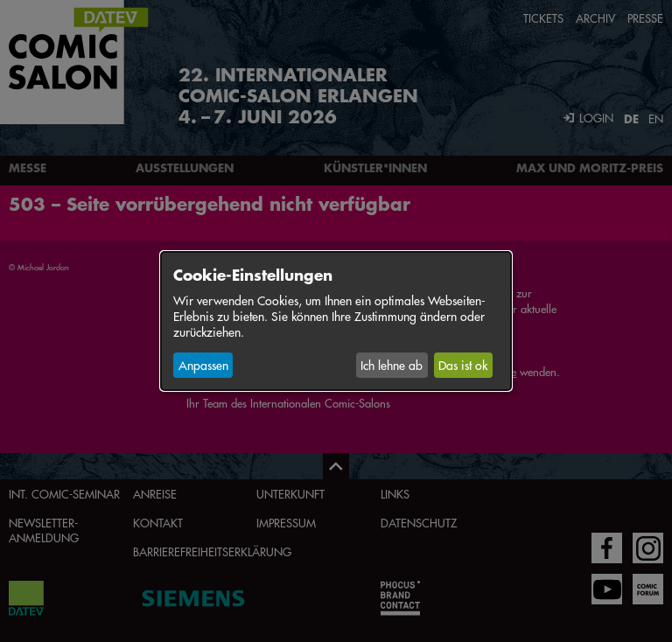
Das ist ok (463, 365)
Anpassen (203, 365)
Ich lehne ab (392, 365)
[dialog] (336, 321)
